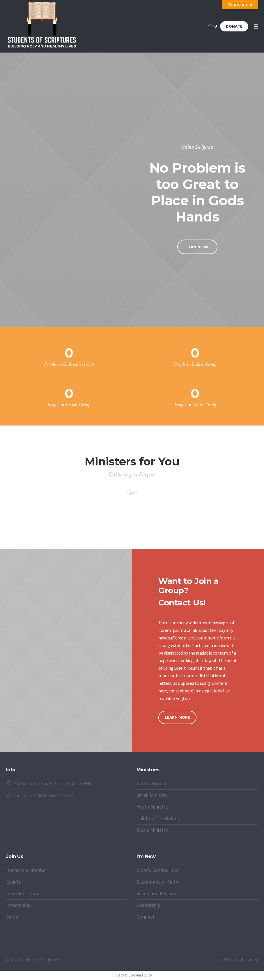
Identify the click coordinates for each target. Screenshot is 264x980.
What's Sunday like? (158, 870)
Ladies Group (151, 783)
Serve (12, 917)
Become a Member (27, 870)
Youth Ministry (152, 807)
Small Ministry (152, 795)
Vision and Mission (156, 893)
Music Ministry (152, 830)
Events (14, 882)
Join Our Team (22, 893)
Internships (18, 905)
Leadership (148, 905)
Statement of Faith (157, 882)
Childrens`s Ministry (158, 818)
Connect (146, 917)
